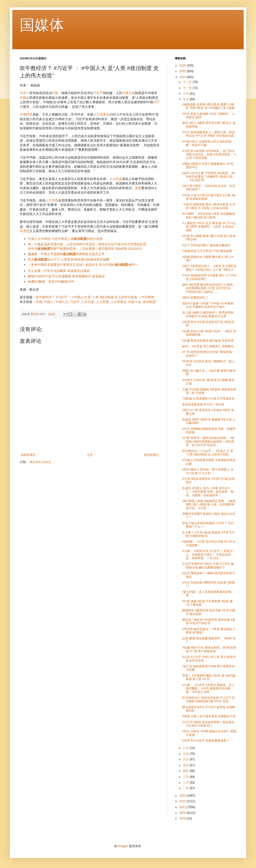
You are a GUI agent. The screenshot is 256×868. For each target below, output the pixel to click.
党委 (138, 188)
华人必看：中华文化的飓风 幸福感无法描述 (59, 271)
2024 (183, 77)
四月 (186, 771)
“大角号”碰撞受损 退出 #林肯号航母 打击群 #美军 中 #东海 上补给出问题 (209, 206)
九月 (186, 99)
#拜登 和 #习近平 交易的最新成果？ (206, 741)
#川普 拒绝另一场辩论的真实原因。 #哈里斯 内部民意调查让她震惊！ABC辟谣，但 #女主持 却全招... (208, 442)
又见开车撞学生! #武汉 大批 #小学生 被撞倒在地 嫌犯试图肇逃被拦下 (208, 566)
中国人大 (62, 302)
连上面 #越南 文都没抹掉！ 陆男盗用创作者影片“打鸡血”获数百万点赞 (208, 314)
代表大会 (128, 93)
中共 (23, 93)
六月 (186, 759)
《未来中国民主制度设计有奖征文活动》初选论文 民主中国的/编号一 (83, 265)
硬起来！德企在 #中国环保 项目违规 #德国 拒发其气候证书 (209, 621)
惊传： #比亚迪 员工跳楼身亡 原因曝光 (208, 346)
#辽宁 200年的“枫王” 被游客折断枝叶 (206, 245)
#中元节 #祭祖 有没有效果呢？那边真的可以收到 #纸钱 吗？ (208, 724)
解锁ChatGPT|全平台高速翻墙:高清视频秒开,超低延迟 (66, 276)
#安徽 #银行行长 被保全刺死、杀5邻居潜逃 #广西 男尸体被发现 (209, 649)
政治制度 (149, 302)
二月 (186, 783)
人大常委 (52, 200)
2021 (183, 807)
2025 (183, 71)
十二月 (188, 82)
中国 (55, 93)
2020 (183, 813)
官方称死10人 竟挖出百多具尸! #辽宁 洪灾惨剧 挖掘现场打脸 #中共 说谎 (208, 700)
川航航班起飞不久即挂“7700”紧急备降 (207, 251)
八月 (186, 748)
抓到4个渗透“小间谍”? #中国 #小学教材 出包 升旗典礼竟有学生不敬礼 (208, 305)
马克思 (24, 231)
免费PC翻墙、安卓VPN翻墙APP (51, 282)
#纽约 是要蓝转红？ (195, 298)
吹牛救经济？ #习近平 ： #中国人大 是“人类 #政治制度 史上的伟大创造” (87, 297)
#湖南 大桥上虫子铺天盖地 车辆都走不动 (209, 716)
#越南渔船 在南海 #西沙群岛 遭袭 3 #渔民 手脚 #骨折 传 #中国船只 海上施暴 (208, 106)
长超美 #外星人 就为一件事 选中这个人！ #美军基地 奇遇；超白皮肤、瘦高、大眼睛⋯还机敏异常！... (208, 492)
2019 (183, 818)
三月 (186, 777)
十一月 (188, 88)
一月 (186, 788)
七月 (186, 754)
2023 (183, 796)
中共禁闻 (148, 297)
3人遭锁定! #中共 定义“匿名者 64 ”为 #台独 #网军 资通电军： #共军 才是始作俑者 (209, 227)
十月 (186, 94)
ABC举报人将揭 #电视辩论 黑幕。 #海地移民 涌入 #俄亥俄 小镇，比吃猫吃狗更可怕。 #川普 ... (209, 505)
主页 (90, 455)
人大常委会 (101, 114)
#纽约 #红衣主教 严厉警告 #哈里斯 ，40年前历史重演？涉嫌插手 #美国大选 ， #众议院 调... (209, 177)
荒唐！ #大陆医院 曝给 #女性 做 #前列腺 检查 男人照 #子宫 (209, 677)
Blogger (123, 846)
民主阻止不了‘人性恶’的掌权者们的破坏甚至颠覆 (69, 259)
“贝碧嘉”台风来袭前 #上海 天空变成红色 (208, 399)
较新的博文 (28, 455)
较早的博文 (151, 455)
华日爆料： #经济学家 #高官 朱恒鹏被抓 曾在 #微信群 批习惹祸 (209, 216)
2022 (183, 801)
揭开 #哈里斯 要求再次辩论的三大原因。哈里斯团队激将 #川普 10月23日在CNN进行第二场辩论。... (209, 288)
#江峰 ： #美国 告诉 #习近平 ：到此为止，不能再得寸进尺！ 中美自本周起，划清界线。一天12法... (207, 555)
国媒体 (42, 25)
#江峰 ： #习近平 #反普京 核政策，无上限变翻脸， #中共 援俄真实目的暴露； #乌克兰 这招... (208, 689)
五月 (186, 765)
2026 (183, 66)
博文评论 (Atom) (40, 462)
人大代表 (116, 179)
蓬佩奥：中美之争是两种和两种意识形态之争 (66, 254)
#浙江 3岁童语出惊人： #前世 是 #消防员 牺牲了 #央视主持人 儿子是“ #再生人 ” (209, 268)
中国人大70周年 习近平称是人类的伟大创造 (65, 239)
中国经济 (26, 114)
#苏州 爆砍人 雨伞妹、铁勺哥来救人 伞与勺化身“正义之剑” (208, 471)
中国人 (49, 302)
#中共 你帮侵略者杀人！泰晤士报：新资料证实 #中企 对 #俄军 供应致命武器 (208, 134)
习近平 (98, 93)
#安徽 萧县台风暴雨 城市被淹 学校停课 (208, 341)
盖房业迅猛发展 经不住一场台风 (203, 404)
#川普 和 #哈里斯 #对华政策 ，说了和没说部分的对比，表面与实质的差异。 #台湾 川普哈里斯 (209, 155)
